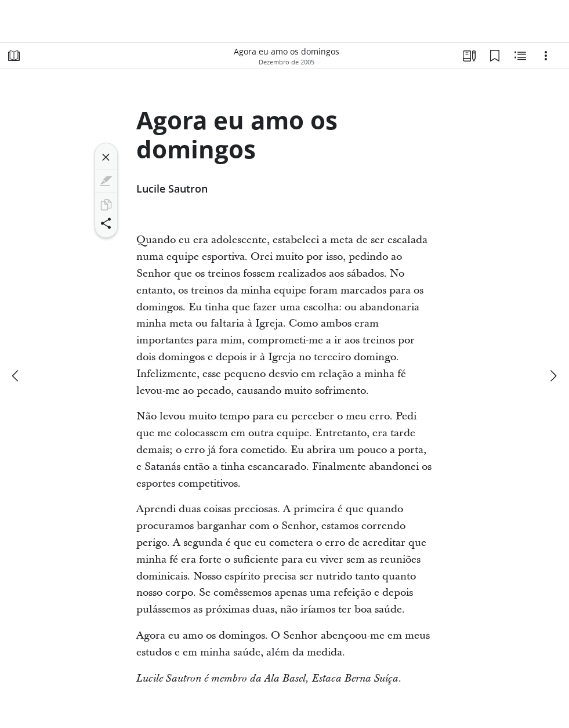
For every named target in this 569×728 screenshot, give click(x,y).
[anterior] (16, 376)
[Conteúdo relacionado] (520, 56)
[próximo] (553, 376)
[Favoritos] (495, 56)
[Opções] (546, 56)
